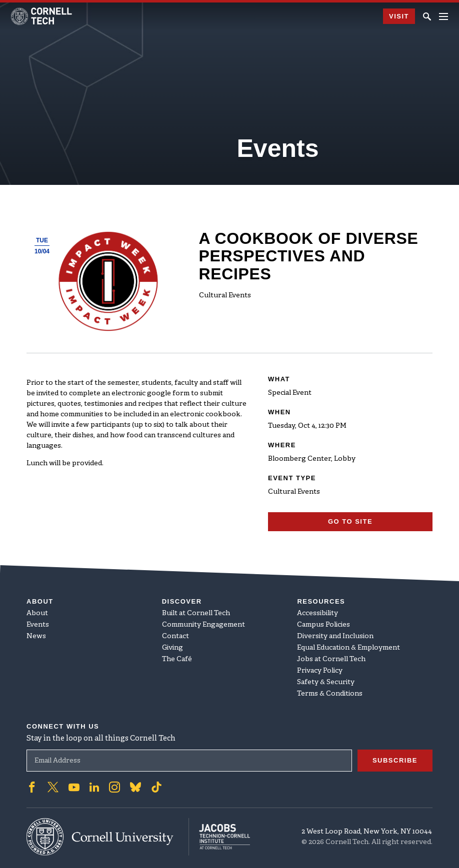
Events (38, 625)
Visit (399, 16)
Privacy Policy (320, 671)
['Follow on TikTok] (156, 787)
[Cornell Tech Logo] (42, 16)
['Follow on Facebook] (32, 787)
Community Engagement (203, 625)
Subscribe (395, 760)
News (36, 636)
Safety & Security (326, 682)
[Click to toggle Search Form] (427, 16)
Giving (172, 648)
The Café (177, 659)
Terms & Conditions (330, 694)
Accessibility (317, 613)
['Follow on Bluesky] (135, 787)
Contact (175, 636)
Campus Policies (323, 625)
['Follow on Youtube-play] (74, 787)
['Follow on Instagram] (114, 787)
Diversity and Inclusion (335, 636)
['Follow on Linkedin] (94, 787)
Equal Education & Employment (348, 648)
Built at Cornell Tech (196, 613)
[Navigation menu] (443, 16)
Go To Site (350, 521)
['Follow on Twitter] (53, 787)
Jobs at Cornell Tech (331, 659)
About (37, 613)
